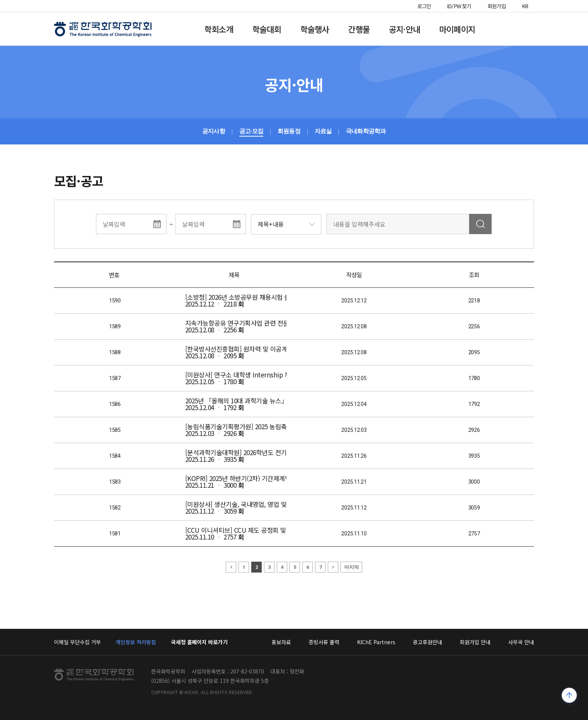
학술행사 (315, 29)
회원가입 (497, 6)
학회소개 (219, 29)
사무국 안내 (521, 642)
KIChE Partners (376, 642)
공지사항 (214, 131)
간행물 (359, 29)
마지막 (352, 567)
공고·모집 (251, 131)
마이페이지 (457, 29)
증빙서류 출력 (324, 642)
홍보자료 (281, 642)
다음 (333, 567)
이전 (231, 567)
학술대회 (267, 29)
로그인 (424, 6)
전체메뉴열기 (513, 29)
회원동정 (289, 131)
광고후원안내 (427, 642)
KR (525, 6)
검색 (480, 224)
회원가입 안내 (475, 642)
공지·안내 (404, 29)
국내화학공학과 (366, 131)
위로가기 (569, 696)
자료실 (323, 131)
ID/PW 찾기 (459, 6)
